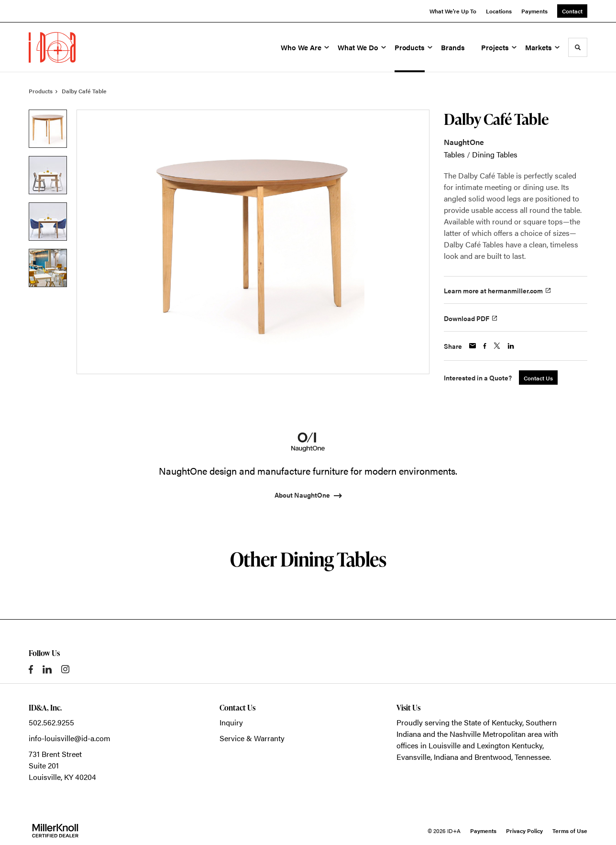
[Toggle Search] (578, 47)
